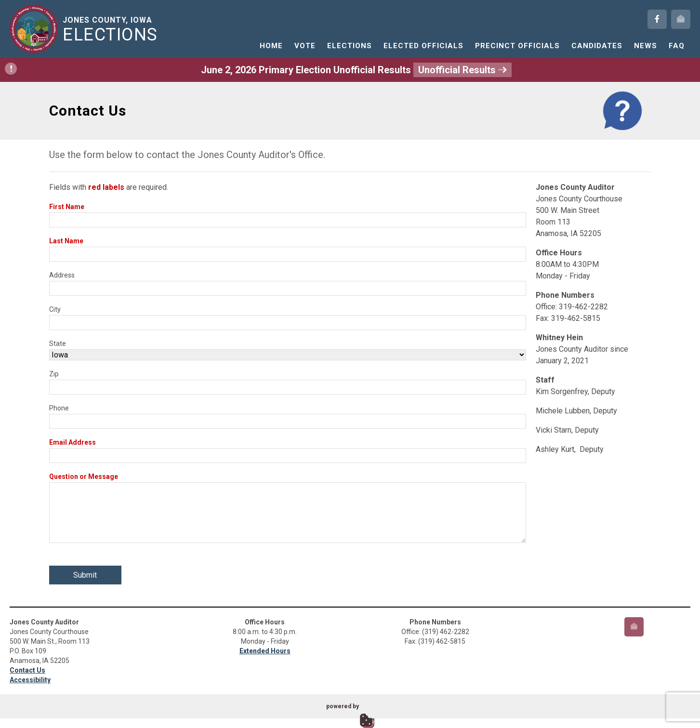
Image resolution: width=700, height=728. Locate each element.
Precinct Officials (517, 46)
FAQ (677, 46)
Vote (305, 46)
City (55, 309)
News (646, 46)
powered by (343, 706)
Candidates (597, 46)
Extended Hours (265, 651)
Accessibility (30, 680)
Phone (59, 408)
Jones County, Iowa (112, 29)
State (58, 344)
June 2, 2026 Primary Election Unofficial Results (258, 70)
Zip (54, 374)
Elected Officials (423, 46)
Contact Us (27, 670)
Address (62, 275)
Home (271, 46)
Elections (350, 46)
